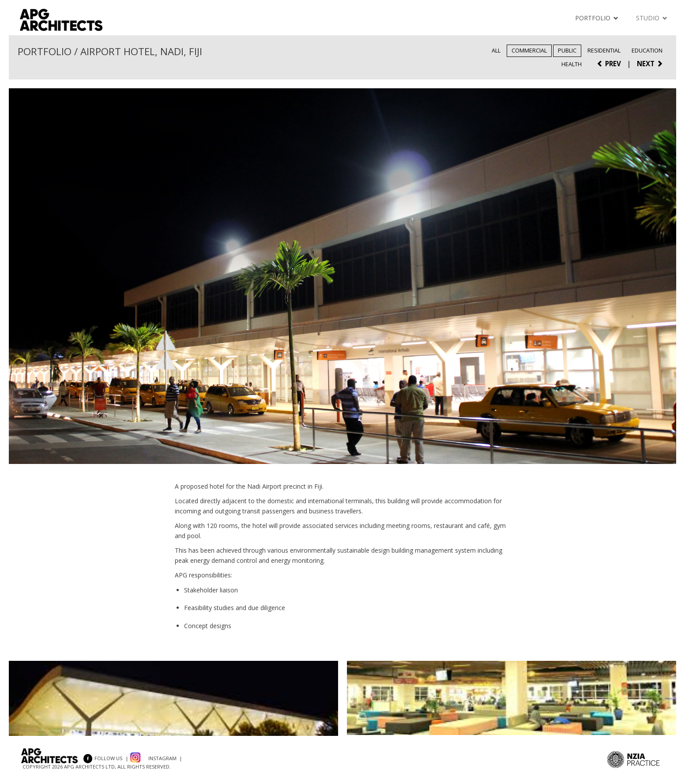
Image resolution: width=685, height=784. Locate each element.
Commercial (529, 51)
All (496, 51)
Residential (604, 51)
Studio (652, 18)
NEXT (650, 64)
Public (567, 51)
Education (647, 51)
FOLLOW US (103, 758)
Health (572, 64)
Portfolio (597, 18)
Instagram (162, 758)
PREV (609, 64)
